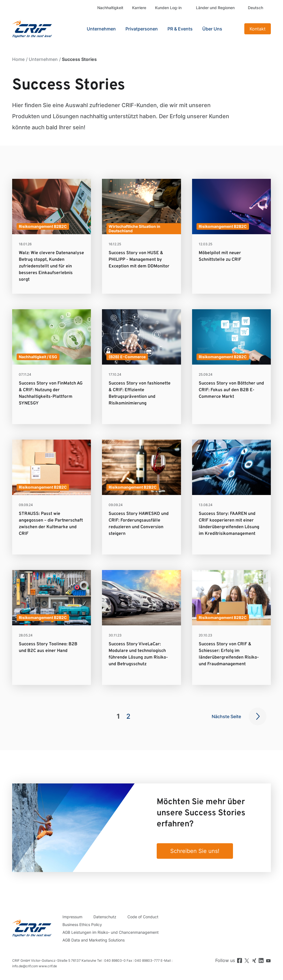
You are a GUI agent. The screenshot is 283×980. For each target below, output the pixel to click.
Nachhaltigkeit (110, 8)
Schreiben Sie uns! (195, 851)
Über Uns (212, 29)
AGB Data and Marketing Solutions (94, 940)
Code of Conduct (143, 917)
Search (235, 29)
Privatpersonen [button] (142, 29)
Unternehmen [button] (101, 29)
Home (18, 59)
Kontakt (258, 29)
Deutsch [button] (256, 8)
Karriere (139, 8)
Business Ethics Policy (82, 924)
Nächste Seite (226, 716)
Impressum (72, 917)
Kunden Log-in (168, 8)
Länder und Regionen (215, 8)
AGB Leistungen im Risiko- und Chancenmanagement (111, 932)
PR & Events (180, 29)
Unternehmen (43, 59)
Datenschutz (105, 917)
